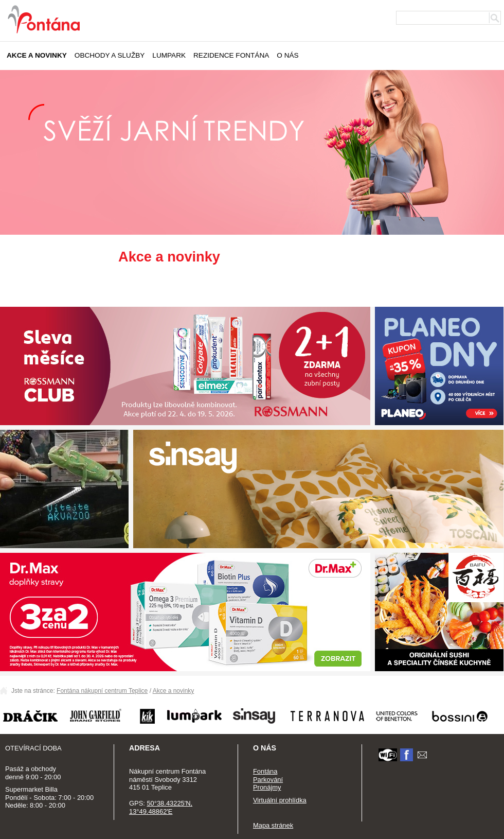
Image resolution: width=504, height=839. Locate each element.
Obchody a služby (110, 55)
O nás (287, 55)
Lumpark (169, 55)
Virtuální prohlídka (280, 800)
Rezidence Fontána (231, 55)
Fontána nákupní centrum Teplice (102, 691)
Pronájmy (267, 787)
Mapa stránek (273, 825)
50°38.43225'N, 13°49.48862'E (161, 807)
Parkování (268, 780)
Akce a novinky (37, 55)
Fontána (265, 771)
